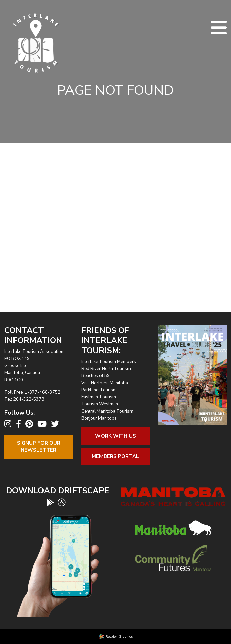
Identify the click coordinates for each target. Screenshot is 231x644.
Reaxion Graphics (119, 637)
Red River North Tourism (106, 369)
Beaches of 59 (95, 376)
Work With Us (116, 436)
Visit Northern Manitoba (105, 383)
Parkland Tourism (99, 390)
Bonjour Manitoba (99, 418)
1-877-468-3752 (42, 392)
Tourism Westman (100, 404)
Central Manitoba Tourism (107, 411)
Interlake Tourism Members (109, 362)
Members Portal (115, 456)
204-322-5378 (29, 399)
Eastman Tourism (99, 397)
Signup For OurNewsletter (39, 446)
